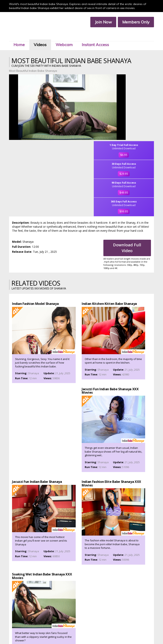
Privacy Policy (75, 633)
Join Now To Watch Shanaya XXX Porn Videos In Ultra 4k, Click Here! (82, 512)
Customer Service (75, 629)
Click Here (116, 617)
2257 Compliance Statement (101, 633)
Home (21, 36)
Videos (42, 36)
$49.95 (134, 117)
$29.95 (134, 98)
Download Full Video (129, 176)
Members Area (54, 629)
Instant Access (97, 36)
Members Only (134, 22)
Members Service (98, 629)
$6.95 (134, 79)
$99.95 (134, 135)
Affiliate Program (120, 629)
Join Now (101, 22)
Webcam (66, 36)
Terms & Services (55, 633)
